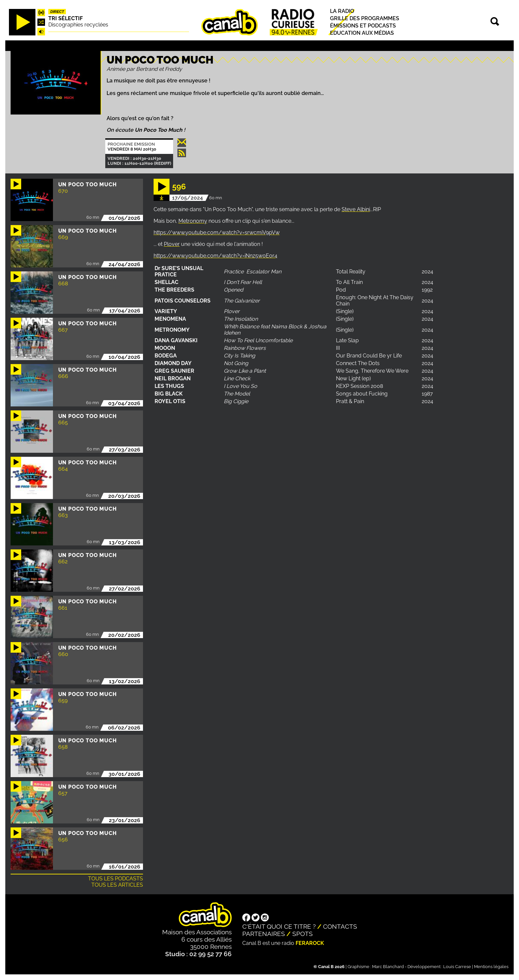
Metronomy (193, 221)
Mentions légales (491, 967)
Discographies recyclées (78, 25)
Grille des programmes (365, 18)
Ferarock (310, 943)
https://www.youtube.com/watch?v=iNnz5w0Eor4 (215, 256)
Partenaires (264, 934)
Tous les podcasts (116, 879)
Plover (172, 244)
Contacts (340, 926)
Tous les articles (117, 885)
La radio (342, 11)
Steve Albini (356, 209)
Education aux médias (362, 33)
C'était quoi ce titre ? (279, 926)
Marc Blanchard (388, 967)
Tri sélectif (66, 18)
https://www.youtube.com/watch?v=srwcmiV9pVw (217, 233)
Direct (57, 12)
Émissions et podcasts (363, 26)
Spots (303, 934)
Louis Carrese (457, 967)
